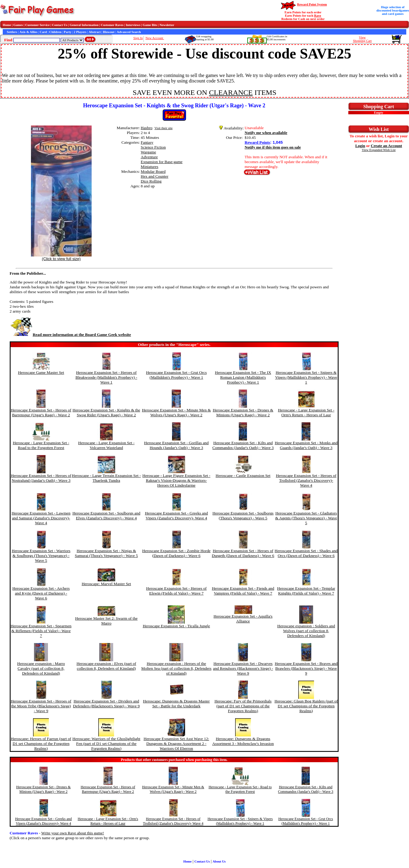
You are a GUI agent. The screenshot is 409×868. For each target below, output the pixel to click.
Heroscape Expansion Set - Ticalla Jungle (176, 626)
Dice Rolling (151, 181)
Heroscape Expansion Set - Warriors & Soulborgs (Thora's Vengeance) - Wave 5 (41, 556)
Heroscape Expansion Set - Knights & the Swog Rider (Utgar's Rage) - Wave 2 (106, 412)
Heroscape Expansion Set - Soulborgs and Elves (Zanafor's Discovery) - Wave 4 (106, 516)
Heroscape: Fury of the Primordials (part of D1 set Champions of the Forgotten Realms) (243, 706)
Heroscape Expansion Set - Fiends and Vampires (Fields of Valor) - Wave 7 (243, 591)
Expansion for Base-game (162, 162)
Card (43, 32)
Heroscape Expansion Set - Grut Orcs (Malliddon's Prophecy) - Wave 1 (176, 375)
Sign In (138, 38)
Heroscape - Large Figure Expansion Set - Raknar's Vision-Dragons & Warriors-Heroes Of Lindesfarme (176, 480)
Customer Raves (112, 25)
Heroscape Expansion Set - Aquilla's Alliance (243, 619)
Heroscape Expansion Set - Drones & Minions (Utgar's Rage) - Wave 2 (243, 412)
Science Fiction (153, 147)
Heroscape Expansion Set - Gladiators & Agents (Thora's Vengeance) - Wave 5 (306, 518)
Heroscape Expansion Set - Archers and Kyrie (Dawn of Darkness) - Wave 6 (41, 593)
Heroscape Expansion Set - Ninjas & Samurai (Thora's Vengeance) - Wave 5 (106, 553)
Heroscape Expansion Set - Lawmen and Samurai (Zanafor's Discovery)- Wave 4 (41, 518)
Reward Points (257, 142)
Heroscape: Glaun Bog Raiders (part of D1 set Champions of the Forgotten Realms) (306, 706)
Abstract (95, 32)
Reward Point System (312, 4)
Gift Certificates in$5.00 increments (277, 38)
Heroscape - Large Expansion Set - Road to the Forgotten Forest (41, 445)
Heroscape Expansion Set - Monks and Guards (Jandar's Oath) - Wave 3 (306, 445)
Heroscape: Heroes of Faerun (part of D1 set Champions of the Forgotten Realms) (41, 744)
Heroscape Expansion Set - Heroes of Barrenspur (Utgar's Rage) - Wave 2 (41, 412)
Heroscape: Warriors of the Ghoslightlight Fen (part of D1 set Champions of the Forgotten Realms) (106, 744)
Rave (318, 16)
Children (55, 32)
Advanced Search (129, 32)
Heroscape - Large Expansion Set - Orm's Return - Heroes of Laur (306, 412)
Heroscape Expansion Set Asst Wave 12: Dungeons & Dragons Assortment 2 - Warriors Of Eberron (176, 744)
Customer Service (37, 25)
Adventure (149, 157)
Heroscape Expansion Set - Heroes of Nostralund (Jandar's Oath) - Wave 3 (41, 478)
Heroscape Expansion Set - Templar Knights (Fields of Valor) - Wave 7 (306, 591)
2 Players (80, 32)
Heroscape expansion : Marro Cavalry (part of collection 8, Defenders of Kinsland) (41, 668)
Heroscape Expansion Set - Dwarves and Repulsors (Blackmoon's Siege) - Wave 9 (243, 668)
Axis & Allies (28, 32)
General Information (84, 25)
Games (18, 25)
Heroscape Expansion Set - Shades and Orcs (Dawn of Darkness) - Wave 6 (306, 553)
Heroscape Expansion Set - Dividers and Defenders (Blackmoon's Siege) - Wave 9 (106, 704)
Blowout (109, 32)
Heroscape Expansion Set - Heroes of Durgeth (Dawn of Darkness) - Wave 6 (243, 553)
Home (7, 25)
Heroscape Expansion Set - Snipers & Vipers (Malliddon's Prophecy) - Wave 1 (306, 377)
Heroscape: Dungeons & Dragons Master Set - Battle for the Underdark (176, 704)
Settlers (12, 32)
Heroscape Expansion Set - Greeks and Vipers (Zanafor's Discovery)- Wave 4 (176, 516)
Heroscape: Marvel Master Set (106, 584)
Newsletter (167, 25)
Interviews (133, 25)
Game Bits (150, 25)
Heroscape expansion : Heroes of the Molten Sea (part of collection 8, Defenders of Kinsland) (176, 668)
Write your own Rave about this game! (73, 833)
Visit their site (164, 128)
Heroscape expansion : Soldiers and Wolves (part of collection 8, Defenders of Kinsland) (306, 631)
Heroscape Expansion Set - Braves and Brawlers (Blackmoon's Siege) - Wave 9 (306, 668)
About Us (219, 861)
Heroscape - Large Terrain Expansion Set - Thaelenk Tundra (106, 478)
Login (360, 146)
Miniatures (150, 167)
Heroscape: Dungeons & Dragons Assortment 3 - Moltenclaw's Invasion (243, 741)
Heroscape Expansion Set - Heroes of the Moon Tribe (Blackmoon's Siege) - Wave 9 (41, 706)
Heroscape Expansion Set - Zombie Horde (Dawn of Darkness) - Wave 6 (176, 553)
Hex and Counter (155, 176)
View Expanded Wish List (379, 150)
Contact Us (60, 25)
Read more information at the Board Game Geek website (70, 335)
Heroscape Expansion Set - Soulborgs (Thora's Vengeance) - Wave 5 (243, 516)
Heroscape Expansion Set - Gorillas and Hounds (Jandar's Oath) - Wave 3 (176, 445)
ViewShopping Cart (362, 39)
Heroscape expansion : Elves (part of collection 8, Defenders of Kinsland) (106, 666)
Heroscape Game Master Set (41, 372)
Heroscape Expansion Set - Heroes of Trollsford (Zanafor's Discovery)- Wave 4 (306, 480)
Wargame (149, 152)
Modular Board (153, 171)
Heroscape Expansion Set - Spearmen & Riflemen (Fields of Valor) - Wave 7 (41, 631)
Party (68, 32)
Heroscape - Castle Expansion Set (243, 476)
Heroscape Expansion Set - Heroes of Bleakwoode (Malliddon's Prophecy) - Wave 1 (106, 377)
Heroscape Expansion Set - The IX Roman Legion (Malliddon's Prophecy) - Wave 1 (243, 377)
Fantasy (147, 142)
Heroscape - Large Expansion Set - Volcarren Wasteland (106, 445)
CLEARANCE (231, 92)
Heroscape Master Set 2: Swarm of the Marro (106, 621)
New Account (155, 38)
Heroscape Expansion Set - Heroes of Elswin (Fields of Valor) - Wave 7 (177, 591)
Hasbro (147, 128)
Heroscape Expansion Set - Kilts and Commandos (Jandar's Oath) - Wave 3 (243, 445)
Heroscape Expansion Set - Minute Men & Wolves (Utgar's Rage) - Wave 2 (176, 412)
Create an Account (386, 146)
